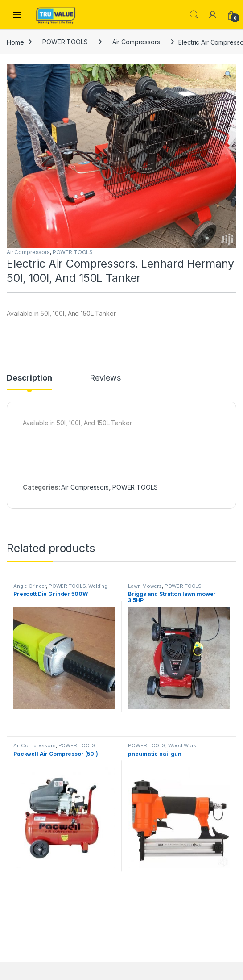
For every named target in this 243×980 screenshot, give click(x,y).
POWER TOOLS (65, 42)
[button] (228, 74)
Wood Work (182, 745)
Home (15, 42)
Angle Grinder (30, 586)
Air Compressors (136, 42)
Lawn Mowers (145, 586)
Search (194, 15)
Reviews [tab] (105, 378)
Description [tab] (29, 378)
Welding (98, 586)
